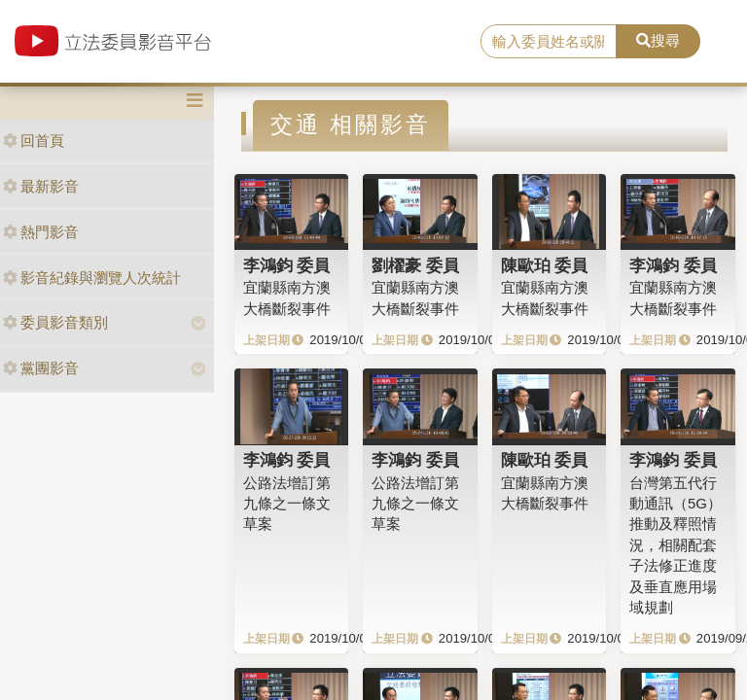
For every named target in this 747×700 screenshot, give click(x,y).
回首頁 (34, 140)
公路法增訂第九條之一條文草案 (287, 504)
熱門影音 (41, 232)
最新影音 (41, 186)
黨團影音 (41, 368)
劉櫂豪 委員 (415, 265)
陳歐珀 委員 (545, 265)
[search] (549, 42)
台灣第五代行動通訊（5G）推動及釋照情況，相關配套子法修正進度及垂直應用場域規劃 (676, 545)
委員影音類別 (55, 322)
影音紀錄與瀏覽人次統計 (92, 278)
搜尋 (658, 40)
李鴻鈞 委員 (287, 265)
